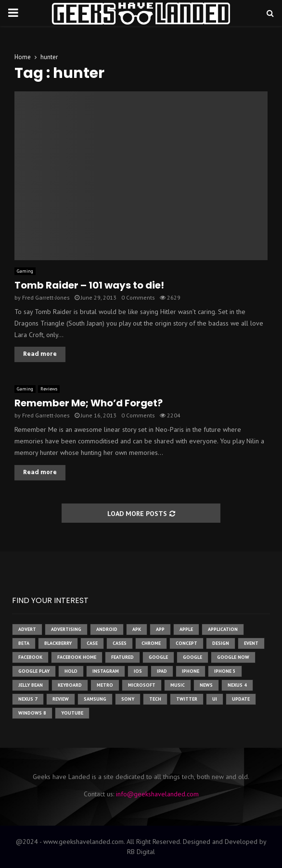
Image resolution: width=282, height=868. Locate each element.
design (221, 643)
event (251, 643)
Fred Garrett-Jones (46, 297)
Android (107, 629)
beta (24, 643)
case (92, 643)
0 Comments (138, 297)
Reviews (49, 389)
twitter (187, 699)
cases (120, 643)
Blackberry (58, 643)
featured (122, 657)
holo (71, 671)
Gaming (25, 271)
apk (137, 629)
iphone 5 (225, 671)
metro (105, 685)
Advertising (66, 629)
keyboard (70, 685)
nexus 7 (28, 699)
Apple (186, 629)
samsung (95, 699)
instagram (106, 671)
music (178, 685)
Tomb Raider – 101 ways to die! (89, 285)
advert (27, 629)
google (158, 657)
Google (192, 657)
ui (215, 699)
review (61, 699)
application (223, 629)
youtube (72, 713)
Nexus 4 (237, 685)
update (241, 699)
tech (155, 699)
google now (233, 657)
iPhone (191, 671)
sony (128, 699)
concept (186, 643)
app (160, 629)
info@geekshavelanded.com (157, 794)
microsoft (142, 685)
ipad (162, 671)
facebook (30, 657)
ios (138, 671)
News (206, 685)
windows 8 (32, 713)
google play (34, 671)
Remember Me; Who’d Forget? (89, 403)
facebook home (77, 657)
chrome (151, 643)
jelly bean (31, 685)
